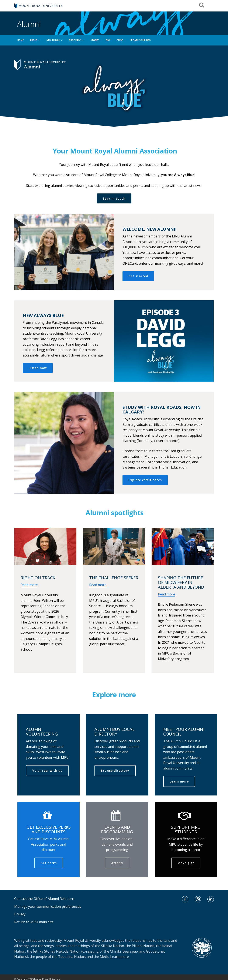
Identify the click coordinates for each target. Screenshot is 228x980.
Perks (120, 40)
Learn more (179, 781)
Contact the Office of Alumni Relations (44, 899)
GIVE (108, 40)
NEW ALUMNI (55, 40)
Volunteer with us (47, 771)
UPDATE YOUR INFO (140, 40)
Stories (95, 40)
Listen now (38, 368)
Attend (117, 863)
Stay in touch (114, 198)
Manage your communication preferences (48, 906)
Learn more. (120, 957)
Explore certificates (145, 480)
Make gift (186, 863)
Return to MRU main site (34, 922)
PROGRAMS (77, 40)
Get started (138, 276)
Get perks (49, 863)
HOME (20, 40)
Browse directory (115, 771)
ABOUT (35, 40)
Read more (29, 585)
